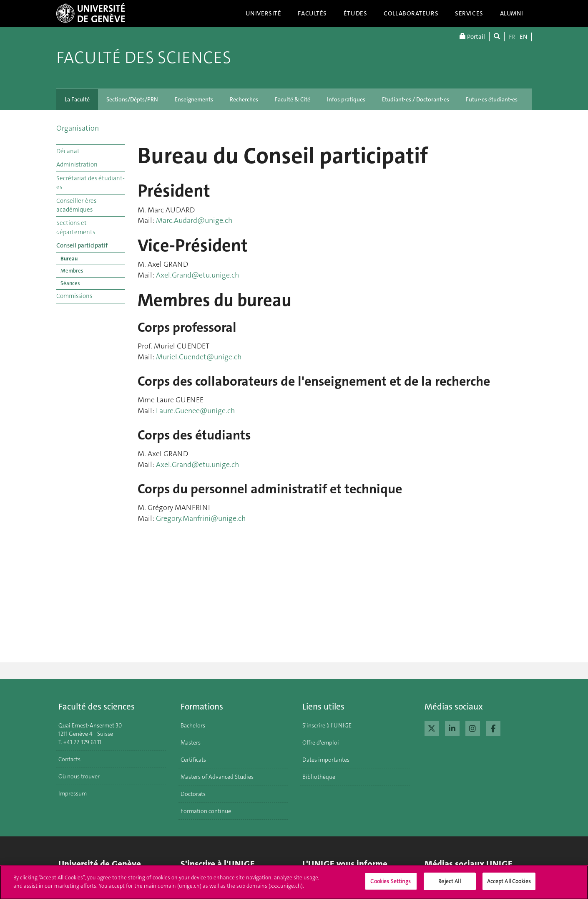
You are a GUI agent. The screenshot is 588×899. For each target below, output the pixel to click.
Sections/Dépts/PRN (132, 99)
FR (512, 37)
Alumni (512, 13)
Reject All (449, 885)
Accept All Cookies (509, 885)
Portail (472, 37)
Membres (72, 271)
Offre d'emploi (321, 742)
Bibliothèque (319, 777)
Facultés (312, 13)
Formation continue (206, 811)
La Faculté (77, 99)
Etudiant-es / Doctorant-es (416, 99)
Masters (191, 742)
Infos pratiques (346, 99)
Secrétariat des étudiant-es (90, 183)
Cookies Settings (391, 885)
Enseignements (194, 99)
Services (469, 13)
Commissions (74, 296)
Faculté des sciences (144, 58)
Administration (77, 164)
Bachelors (193, 725)
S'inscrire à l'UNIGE (327, 725)
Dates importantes (326, 760)
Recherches (244, 99)
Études (355, 13)
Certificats (193, 760)
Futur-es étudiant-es (492, 99)
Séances (70, 283)
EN (523, 37)
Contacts (69, 759)
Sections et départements (76, 227)
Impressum (73, 793)
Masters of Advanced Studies (217, 777)
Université (264, 13)
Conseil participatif (82, 245)
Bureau (69, 259)
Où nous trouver (79, 776)
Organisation (78, 128)
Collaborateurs (411, 13)
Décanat (68, 151)
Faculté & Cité (293, 99)
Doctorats (193, 794)
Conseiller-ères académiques (76, 205)
